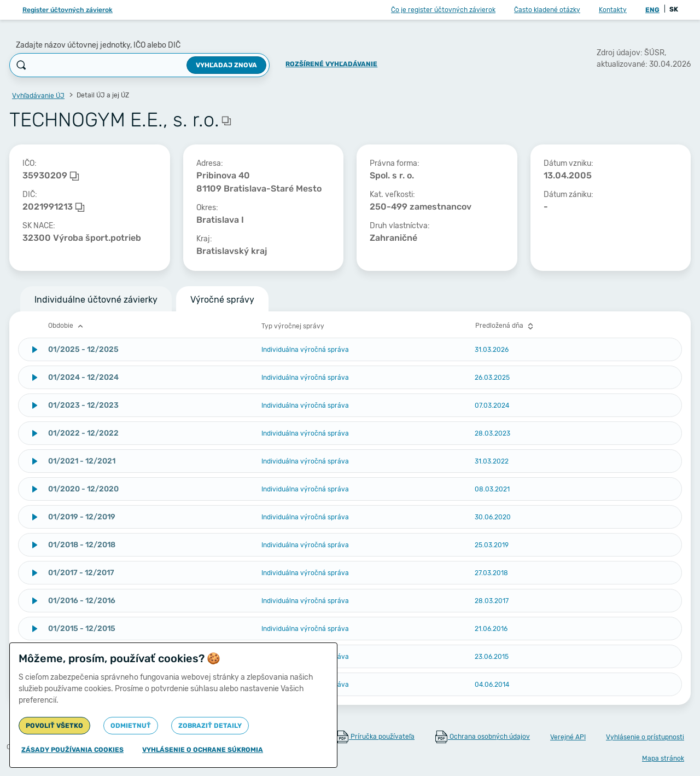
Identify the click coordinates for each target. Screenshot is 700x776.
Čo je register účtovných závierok (443, 10)
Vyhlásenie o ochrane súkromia (203, 750)
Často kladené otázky (547, 10)
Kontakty (613, 10)
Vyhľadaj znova (226, 65)
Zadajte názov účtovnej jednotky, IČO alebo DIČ (98, 45)
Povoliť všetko (54, 726)
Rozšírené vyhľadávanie (331, 64)
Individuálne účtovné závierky (96, 300)
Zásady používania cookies (72, 750)
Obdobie (67, 326)
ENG (652, 10)
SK (674, 9)
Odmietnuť (131, 726)
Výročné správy (222, 300)
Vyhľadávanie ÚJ (38, 96)
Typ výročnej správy (293, 326)
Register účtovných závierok (68, 10)
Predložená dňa (506, 326)
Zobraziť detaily (210, 726)
